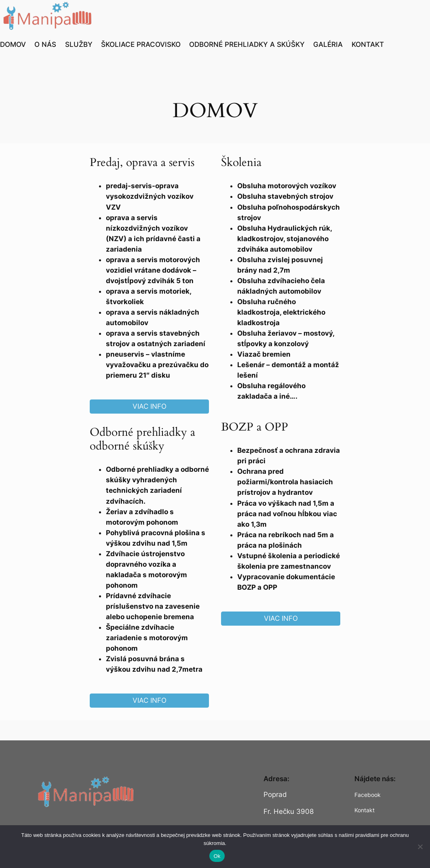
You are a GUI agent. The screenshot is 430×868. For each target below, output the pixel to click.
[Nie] (420, 847)
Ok (217, 856)
